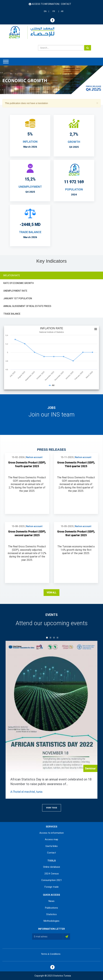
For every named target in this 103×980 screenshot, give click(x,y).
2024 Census (52, 874)
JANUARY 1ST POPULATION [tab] (18, 298)
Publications (52, 908)
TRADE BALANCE (30, 232)
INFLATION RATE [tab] (12, 275)
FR (54, 11)
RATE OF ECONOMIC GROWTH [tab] (19, 283)
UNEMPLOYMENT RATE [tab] (15, 291)
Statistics (52, 914)
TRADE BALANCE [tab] (12, 314)
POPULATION (74, 189)
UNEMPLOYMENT (30, 187)
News (52, 901)
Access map (52, 839)
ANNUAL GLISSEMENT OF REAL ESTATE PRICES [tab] (27, 306)
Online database (52, 867)
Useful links (52, 846)
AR (62, 11)
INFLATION (30, 142)
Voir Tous (52, 808)
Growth (74, 142)
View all (52, 593)
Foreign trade (52, 887)
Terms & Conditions (51, 954)
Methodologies (52, 921)
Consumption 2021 (52, 880)
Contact (66, 4)
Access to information (45, 4)
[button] (97, 103)
